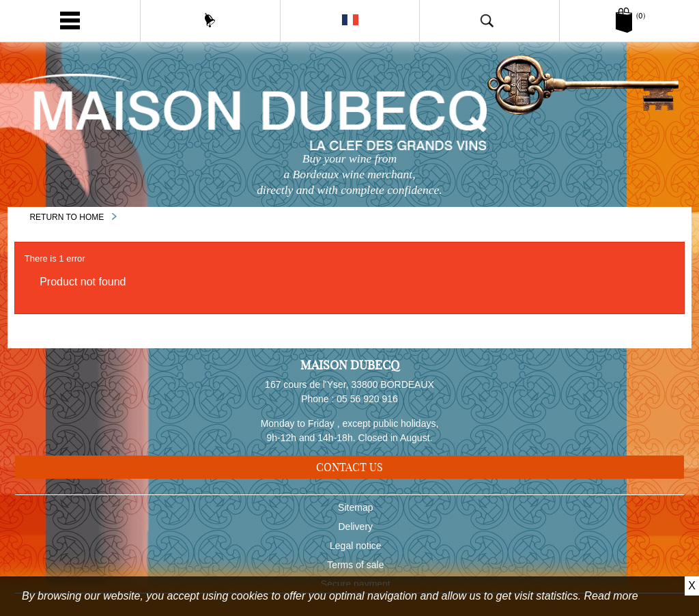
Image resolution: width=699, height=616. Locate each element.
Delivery (356, 529)
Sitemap (355, 510)
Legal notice (356, 548)
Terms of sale (355, 568)
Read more (611, 596)
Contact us (349, 467)
